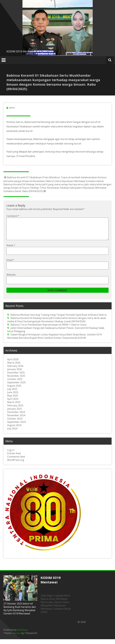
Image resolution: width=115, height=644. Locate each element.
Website (11, 279)
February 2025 (15, 410)
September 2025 (16, 387)
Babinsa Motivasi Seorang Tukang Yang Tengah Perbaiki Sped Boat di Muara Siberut (59, 320)
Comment (13, 216)
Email (10, 265)
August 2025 (14, 390)
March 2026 (14, 367)
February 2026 (15, 371)
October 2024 (15, 423)
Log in (11, 455)
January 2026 (15, 374)
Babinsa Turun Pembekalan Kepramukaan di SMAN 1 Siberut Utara (48, 329)
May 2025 (13, 400)
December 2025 (16, 377)
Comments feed (16, 461)
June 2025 (13, 397)
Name (11, 250)
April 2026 (13, 364)
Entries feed (14, 458)
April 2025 (13, 404)
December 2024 (16, 417)
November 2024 (16, 420)
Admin (12, 108)
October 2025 (15, 384)
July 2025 (12, 394)
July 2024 (12, 433)
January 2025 (15, 414)
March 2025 (14, 407)
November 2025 (16, 381)
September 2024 (16, 427)
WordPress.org (16, 465)
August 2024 (14, 430)
